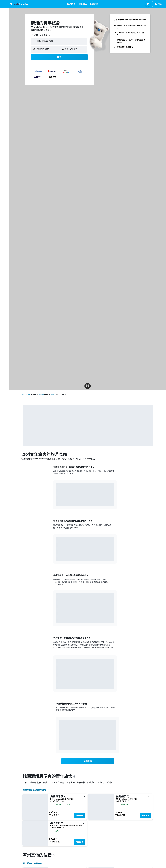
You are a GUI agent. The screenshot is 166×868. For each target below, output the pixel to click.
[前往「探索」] (4, 34)
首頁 (23, 395)
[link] (88, 761)
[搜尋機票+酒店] (4, 28)
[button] (4, 4)
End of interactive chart (56, 502)
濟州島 (41, 395)
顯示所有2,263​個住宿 (32, 864)
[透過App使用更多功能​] (4, 41)
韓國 (29, 395)
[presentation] (74, 777)
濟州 (52, 395)
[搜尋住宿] (4, 17)
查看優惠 (80, 816)
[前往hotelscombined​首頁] (19, 4)
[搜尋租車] (4, 23)
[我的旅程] (4, 49)
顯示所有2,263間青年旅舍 (35, 790)
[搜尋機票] (4, 12)
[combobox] (41, 35)
